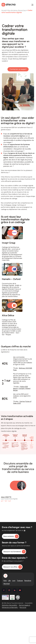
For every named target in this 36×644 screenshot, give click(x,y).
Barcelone (28, 581)
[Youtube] (20, 590)
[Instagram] (9, 590)
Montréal (6, 584)
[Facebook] (4, 590)
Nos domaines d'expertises (17, 10)
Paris (5, 581)
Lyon (14, 581)
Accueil (4, 10)
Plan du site (23, 607)
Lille (9, 581)
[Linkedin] (15, 590)
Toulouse (20, 581)
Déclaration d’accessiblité (10, 605)
